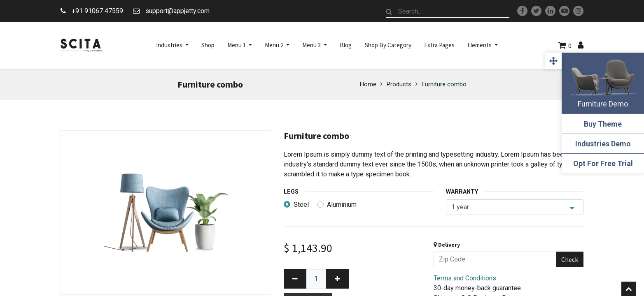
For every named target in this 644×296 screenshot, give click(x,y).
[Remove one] (295, 279)
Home (368, 84)
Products (399, 84)
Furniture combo (444, 84)
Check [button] (570, 259)
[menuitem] (208, 45)
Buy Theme (603, 124)
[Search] (389, 12)
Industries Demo (603, 144)
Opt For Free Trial (603, 163)
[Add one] (337, 279)
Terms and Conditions (465, 278)
